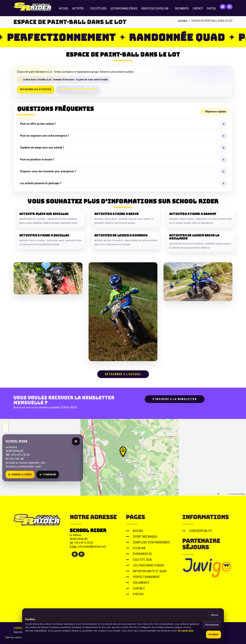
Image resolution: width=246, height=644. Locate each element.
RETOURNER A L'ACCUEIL (123, 373)
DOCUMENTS (182, 8)
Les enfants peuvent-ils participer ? (41, 183)
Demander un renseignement (78, 89)
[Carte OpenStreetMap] (123, 456)
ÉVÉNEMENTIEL (139, 553)
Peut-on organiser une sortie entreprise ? (44, 136)
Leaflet (222, 493)
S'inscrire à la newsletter (175, 398)
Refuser (215, 615)
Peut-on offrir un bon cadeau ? (38, 124)
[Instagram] (229, 7)
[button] (123, 451)
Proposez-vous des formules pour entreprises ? (48, 171)
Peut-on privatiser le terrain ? (37, 159)
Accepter (214, 634)
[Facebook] (223, 7)
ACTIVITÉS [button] (79, 8)
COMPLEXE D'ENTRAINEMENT (148, 541)
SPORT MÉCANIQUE (142, 535)
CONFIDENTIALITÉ (197, 530)
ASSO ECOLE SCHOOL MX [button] (156, 8)
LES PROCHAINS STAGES (124, 8)
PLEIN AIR (136, 547)
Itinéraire (48, 473)
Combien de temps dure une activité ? (42, 148)
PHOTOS (211, 8)
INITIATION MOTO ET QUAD (146, 570)
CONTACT (198, 8)
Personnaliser (212, 625)
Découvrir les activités (36, 89)
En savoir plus (186, 631)
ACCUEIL (64, 8)
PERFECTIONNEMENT (143, 576)
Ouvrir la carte (20, 473)
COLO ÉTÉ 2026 (98, 8)
